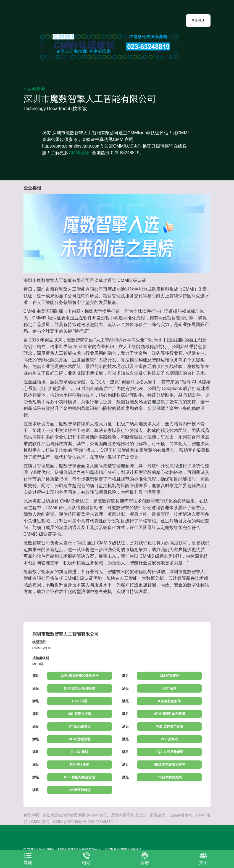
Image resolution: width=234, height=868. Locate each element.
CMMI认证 (79, 153)
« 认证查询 (34, 89)
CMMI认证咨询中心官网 (50, 20)
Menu (198, 20)
